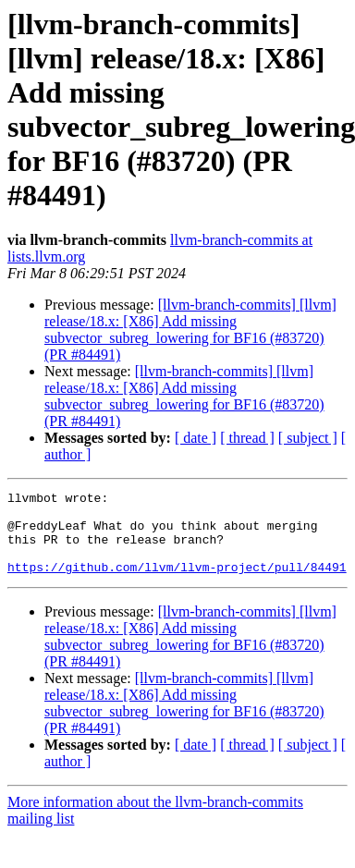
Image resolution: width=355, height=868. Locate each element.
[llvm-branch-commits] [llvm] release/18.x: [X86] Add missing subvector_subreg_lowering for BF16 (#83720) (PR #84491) (190, 330)
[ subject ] (308, 438)
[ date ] (196, 438)
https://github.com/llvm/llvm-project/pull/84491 (177, 583)
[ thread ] (247, 438)
